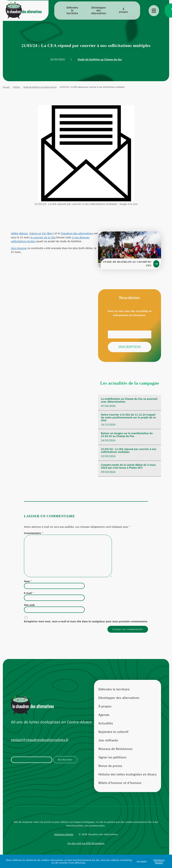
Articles (17, 87)
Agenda (104, 719)
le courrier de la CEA (48, 239)
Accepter (142, 861)
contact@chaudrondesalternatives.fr (40, 744)
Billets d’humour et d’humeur (120, 787)
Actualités (106, 728)
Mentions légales (64, 839)
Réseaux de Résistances (115, 753)
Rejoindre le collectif (113, 736)
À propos (124, 10)
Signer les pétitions (112, 762)
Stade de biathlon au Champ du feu (100, 59)
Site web (29, 608)
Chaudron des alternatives (77, 235)
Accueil (6, 87)
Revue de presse (110, 770)
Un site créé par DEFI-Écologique (86, 848)
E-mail (29, 596)
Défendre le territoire (72, 10)
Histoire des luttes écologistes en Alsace (127, 779)
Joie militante (108, 745)
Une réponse (19, 250)
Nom (28, 585)
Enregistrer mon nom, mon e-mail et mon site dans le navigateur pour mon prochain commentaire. (86, 625)
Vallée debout (20, 235)
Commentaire (34, 536)
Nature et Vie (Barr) (42, 235)
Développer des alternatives (99, 10)
